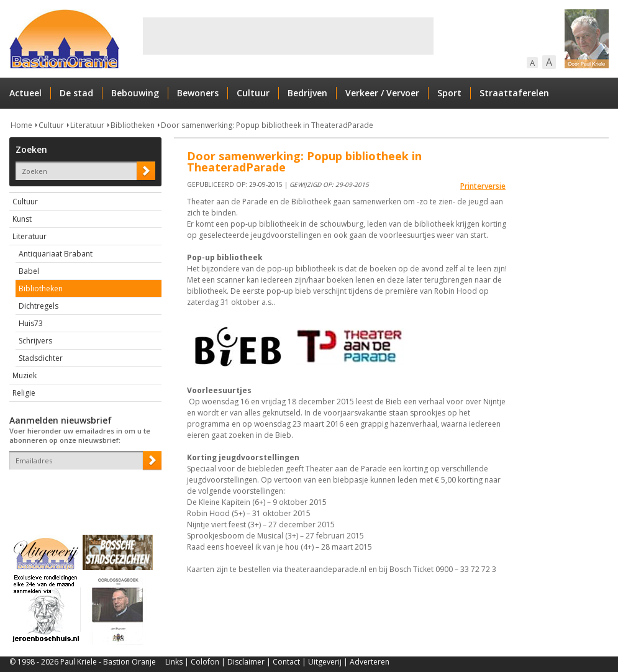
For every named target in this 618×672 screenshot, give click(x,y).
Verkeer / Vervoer (382, 93)
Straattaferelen (514, 93)
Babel (29, 271)
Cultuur (253, 93)
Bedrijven (307, 93)
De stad (76, 93)
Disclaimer (246, 662)
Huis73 (31, 323)
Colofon (205, 662)
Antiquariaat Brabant (56, 254)
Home (21, 125)
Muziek (25, 375)
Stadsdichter (41, 358)
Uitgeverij (325, 662)
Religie (24, 393)
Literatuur (87, 125)
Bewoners (198, 93)
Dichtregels (39, 306)
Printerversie (483, 186)
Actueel (25, 93)
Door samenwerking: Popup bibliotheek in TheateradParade (267, 125)
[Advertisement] (288, 36)
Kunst (22, 219)
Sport (449, 93)
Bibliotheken (133, 125)
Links (174, 662)
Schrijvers (35, 341)
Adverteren (370, 662)
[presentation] (82, 491)
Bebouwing (135, 93)
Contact (286, 662)
